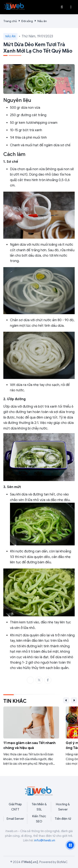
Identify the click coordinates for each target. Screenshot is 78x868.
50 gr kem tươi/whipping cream (34, 123)
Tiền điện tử (63, 819)
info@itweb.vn (45, 840)
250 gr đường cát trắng (28, 115)
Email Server (15, 819)
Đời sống (27, 21)
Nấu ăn (42, 21)
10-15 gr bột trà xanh (26, 130)
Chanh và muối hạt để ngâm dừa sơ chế (40, 145)
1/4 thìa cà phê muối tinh (28, 138)
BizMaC (62, 862)
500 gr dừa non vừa (25, 108)
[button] (71, 7)
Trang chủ (10, 21)
